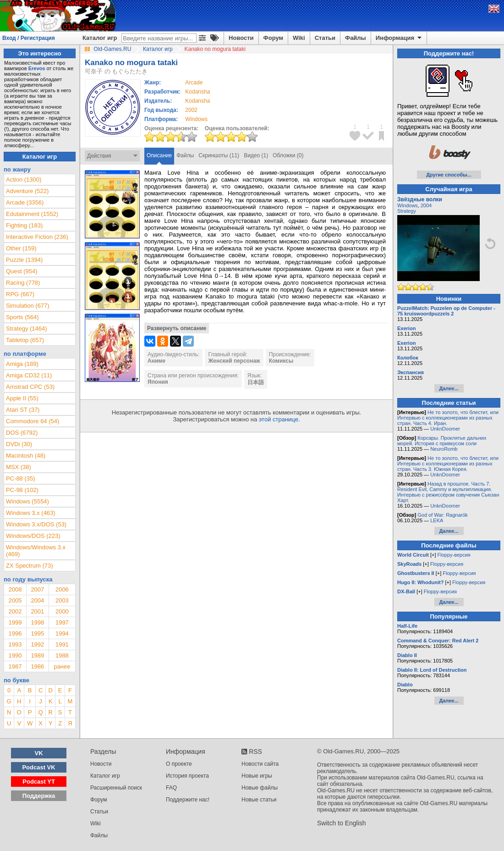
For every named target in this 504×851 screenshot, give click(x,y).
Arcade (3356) (25, 202)
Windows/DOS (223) (33, 536)
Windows (408, 205)
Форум (273, 38)
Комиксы (281, 361)
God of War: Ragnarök (443, 515)
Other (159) (21, 248)
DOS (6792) (22, 433)
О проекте (179, 764)
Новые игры (257, 776)
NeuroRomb (444, 449)
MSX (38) (19, 467)
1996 (15, 633)
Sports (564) (22, 317)
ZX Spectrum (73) (30, 566)
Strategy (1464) (27, 329)
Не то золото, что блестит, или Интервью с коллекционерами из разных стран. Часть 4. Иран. (448, 418)
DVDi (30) (19, 444)
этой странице (279, 419)
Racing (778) (23, 283)
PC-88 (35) (21, 478)
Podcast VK (38, 767)
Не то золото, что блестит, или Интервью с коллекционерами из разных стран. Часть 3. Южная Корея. (448, 464)
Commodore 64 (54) (33, 421)
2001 (37, 611)
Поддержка (39, 796)
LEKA (437, 520)
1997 (62, 622)
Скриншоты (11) (219, 155)
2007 (37, 589)
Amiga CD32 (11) (29, 375)
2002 (191, 110)
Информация (399, 38)
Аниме (156, 361)
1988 (62, 655)
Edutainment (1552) (32, 214)
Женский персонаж (234, 361)
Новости (241, 38)
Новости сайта (260, 764)
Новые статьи (259, 800)
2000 (62, 611)
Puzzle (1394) (24, 260)
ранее (62, 666)
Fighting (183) (24, 225)
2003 (62, 600)
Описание (159, 155)
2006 (62, 589)
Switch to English (342, 823)
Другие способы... (449, 175)
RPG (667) (20, 294)
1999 (15, 622)
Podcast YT (39, 782)
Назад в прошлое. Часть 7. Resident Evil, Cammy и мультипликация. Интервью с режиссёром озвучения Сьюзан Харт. (448, 492)
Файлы (356, 38)
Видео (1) (256, 155)
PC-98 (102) (22, 490)
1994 (62, 633)
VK (39, 753)
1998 (37, 622)
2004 (37, 600)
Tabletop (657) (25, 340)
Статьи (325, 38)
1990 (15, 655)
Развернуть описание (177, 328)
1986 (37, 666)
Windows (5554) (27, 501)
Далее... (449, 388)
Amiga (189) (22, 364)
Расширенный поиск (116, 788)
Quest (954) (22, 271)
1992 (37, 644)
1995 (37, 633)
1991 (62, 644)
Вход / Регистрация (29, 38)
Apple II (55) (22, 398)
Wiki (299, 38)
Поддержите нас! (188, 800)
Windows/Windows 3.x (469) (36, 551)
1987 (15, 666)
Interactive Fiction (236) (37, 237)
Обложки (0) (288, 155)
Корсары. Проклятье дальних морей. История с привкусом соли (442, 441)
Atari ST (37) (23, 410)
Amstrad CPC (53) (30, 387)
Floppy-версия (454, 555)
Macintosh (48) (26, 456)
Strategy (407, 211)
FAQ (171, 788)
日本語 (256, 382)
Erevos (37, 68)
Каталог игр (100, 38)
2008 (15, 589)
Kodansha (197, 92)
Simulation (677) (28, 306)
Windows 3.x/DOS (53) (36, 524)
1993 (15, 644)
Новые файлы (260, 788)
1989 (37, 655)
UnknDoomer (445, 429)
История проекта (187, 776)
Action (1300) (24, 180)
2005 (15, 600)
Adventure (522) (27, 191)
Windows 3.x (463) (31, 513)
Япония (158, 382)
